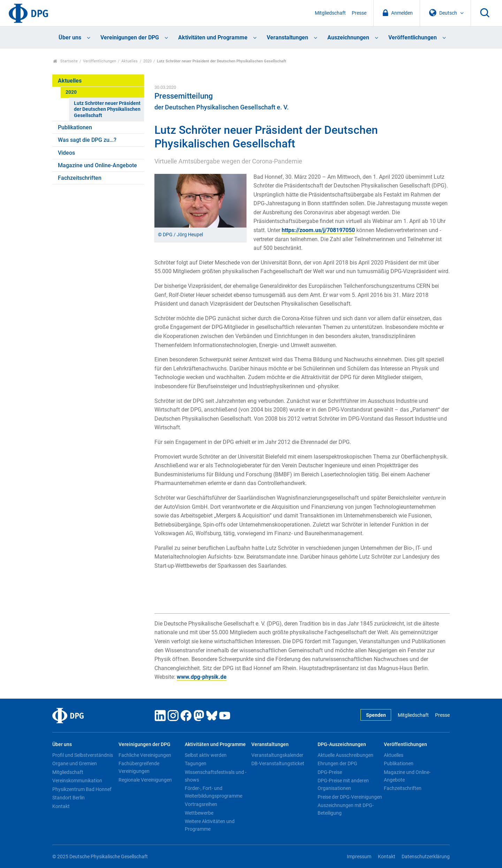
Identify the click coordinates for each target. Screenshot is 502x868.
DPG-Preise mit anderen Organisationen (343, 784)
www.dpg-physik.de (202, 677)
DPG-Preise (330, 772)
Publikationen (75, 127)
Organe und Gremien (75, 763)
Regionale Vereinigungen (145, 780)
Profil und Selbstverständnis (83, 755)
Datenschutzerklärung (426, 857)
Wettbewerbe (199, 813)
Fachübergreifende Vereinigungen (139, 767)
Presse (359, 13)
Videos (66, 153)
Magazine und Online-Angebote (97, 165)
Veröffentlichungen (413, 37)
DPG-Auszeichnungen (342, 744)
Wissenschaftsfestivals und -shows (216, 776)
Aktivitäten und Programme (213, 37)
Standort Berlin (69, 798)
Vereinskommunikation (77, 781)
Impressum (359, 857)
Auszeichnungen (348, 37)
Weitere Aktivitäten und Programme (210, 825)
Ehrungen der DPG (337, 763)
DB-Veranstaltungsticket (278, 763)
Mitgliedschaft (330, 13)
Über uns (70, 37)
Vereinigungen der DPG (130, 37)
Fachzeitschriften (80, 178)
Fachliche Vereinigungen (145, 755)
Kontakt (61, 806)
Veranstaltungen (287, 37)
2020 (147, 61)
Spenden (376, 715)
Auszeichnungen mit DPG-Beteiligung (346, 809)
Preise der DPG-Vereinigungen (350, 797)
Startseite (65, 61)
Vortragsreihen (201, 804)
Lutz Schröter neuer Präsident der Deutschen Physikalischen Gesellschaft (107, 109)
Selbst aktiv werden (206, 755)
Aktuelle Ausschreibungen (345, 755)
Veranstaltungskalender (277, 755)
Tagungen (196, 763)
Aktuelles (130, 61)
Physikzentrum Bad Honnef (82, 789)
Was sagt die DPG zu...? (87, 140)
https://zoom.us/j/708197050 (318, 230)
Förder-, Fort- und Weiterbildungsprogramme (214, 792)
